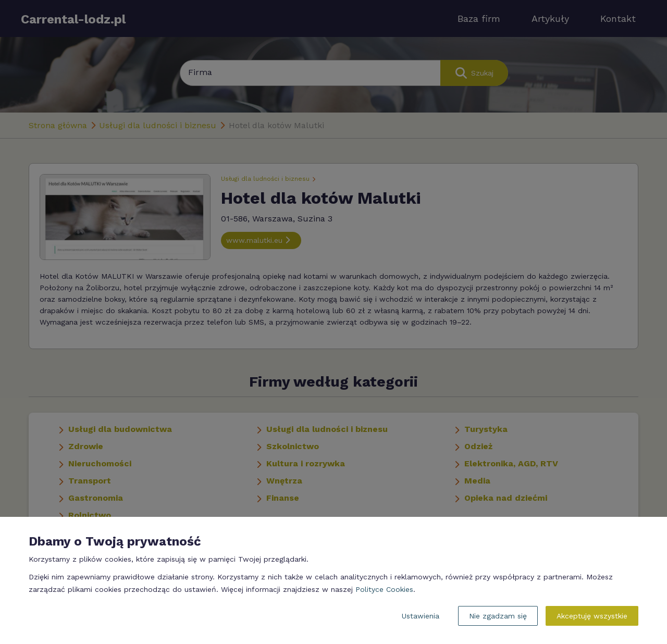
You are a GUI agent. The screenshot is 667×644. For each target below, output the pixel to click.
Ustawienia (421, 616)
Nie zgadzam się (498, 616)
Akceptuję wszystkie (592, 616)
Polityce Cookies (384, 589)
